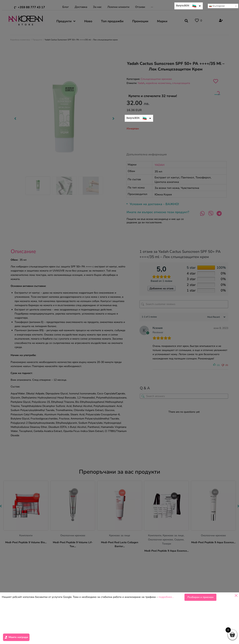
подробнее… (166, 597)
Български (217, 6)
